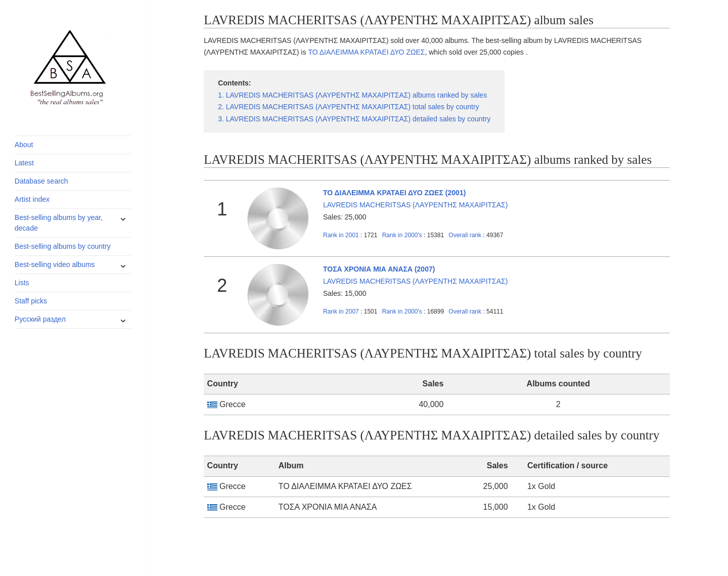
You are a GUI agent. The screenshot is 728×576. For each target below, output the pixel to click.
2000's (403, 235)
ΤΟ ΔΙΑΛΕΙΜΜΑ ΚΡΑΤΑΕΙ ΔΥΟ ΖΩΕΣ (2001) (394, 193)
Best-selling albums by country (63, 246)
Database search (41, 181)
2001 (341, 235)
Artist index (32, 199)
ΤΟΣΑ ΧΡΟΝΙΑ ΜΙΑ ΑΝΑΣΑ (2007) (379, 269)
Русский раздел (40, 319)
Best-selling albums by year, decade (59, 223)
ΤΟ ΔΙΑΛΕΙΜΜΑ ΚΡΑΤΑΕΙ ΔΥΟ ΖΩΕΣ (366, 52)
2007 (341, 312)
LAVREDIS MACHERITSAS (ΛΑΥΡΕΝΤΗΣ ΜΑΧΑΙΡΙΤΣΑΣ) (415, 205)
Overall (465, 235)
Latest (24, 163)
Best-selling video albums (55, 264)
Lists (22, 283)
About (24, 145)
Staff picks (31, 301)
